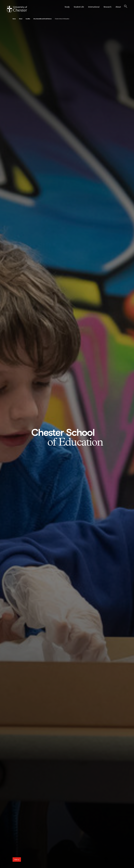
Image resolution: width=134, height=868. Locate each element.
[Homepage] (17, 9)
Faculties (28, 19)
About (21, 19)
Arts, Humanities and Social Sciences (42, 19)
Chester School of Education (62, 19)
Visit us (17, 860)
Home (14, 19)
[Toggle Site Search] (126, 6)
